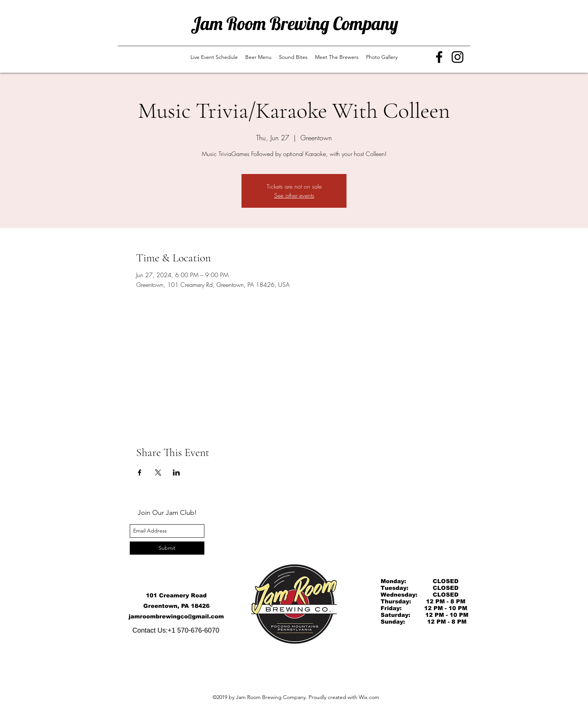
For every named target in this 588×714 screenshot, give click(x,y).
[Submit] (167, 548)
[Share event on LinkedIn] (176, 472)
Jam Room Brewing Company (295, 23)
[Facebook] (439, 57)
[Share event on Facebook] (140, 472)
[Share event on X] (158, 472)
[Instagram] (457, 57)
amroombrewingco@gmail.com (177, 616)
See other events (294, 195)
